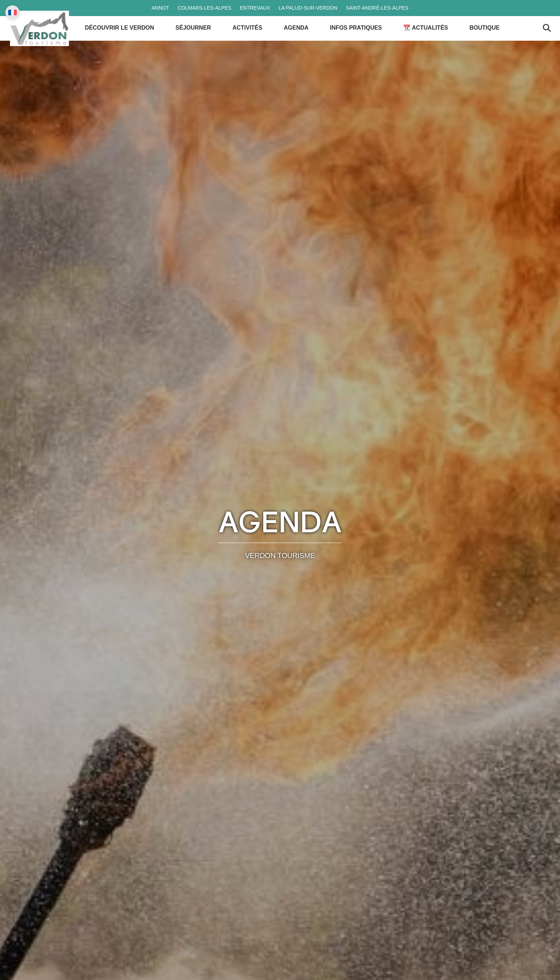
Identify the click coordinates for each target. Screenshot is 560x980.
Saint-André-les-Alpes (377, 8)
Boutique (491, 39)
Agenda (302, 39)
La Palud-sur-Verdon (308, 8)
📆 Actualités (432, 39)
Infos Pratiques (362, 39)
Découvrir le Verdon (126, 39)
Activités (254, 39)
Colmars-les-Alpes (204, 8)
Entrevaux (255, 8)
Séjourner (200, 39)
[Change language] (12, 12)
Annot (160, 8)
